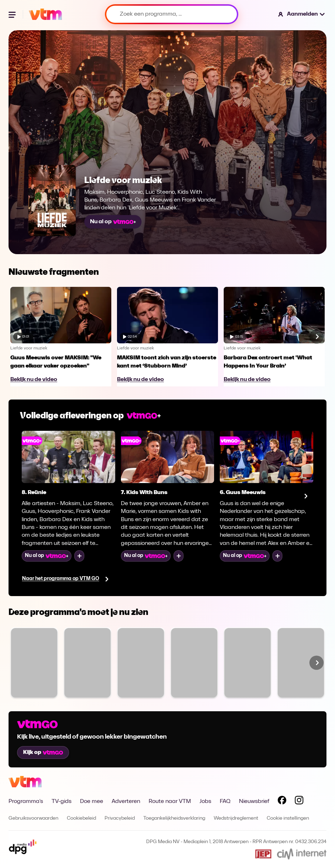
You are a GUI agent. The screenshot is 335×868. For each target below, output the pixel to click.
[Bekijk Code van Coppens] (141, 663)
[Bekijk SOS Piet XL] (301, 663)
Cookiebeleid (81, 818)
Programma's (26, 802)
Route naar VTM (170, 802)
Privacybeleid (120, 818)
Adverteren (126, 802)
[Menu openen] (13, 14)
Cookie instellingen (288, 818)
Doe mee (92, 802)
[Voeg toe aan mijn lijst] (79, 556)
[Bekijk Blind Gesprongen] (194, 663)
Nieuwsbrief (254, 802)
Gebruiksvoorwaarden (33, 818)
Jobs (205, 802)
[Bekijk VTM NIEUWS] (248, 663)
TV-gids (62, 802)
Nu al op (113, 222)
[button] (302, 14)
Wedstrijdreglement (236, 818)
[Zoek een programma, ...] (172, 14)
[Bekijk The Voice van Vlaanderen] (87, 663)
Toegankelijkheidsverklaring (174, 818)
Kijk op (43, 752)
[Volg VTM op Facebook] (282, 802)
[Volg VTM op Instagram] (299, 802)
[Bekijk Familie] (34, 663)
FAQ (225, 802)
